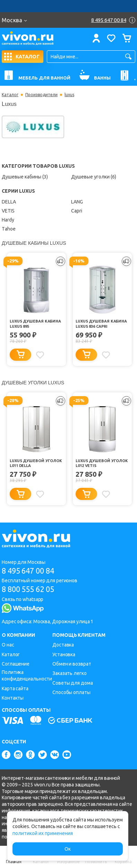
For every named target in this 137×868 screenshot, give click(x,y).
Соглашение (16, 664)
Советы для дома (73, 683)
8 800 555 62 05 (28, 589)
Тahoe (9, 229)
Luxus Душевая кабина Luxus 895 (35, 324)
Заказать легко (70, 673)
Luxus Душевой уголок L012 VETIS (102, 463)
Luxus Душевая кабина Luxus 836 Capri (101, 324)
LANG (77, 202)
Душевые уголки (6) (94, 177)
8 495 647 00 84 (28, 571)
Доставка (63, 645)
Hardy (8, 220)
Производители (41, 95)
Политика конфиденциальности (27, 675)
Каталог (10, 95)
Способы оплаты (71, 692)
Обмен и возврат (72, 664)
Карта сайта (15, 688)
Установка (64, 654)
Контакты (13, 698)
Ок (68, 849)
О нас (8, 645)
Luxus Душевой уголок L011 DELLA (36, 463)
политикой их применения (43, 833)
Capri (77, 211)
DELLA (9, 202)
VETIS (8, 211)
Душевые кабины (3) (25, 177)
